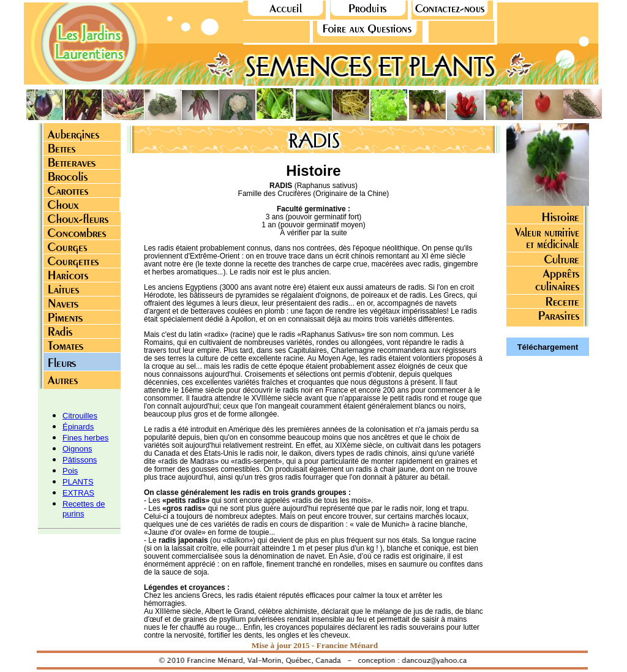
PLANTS (78, 482)
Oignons (77, 449)
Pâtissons (80, 460)
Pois (70, 471)
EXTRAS (78, 493)
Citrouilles (80, 416)
